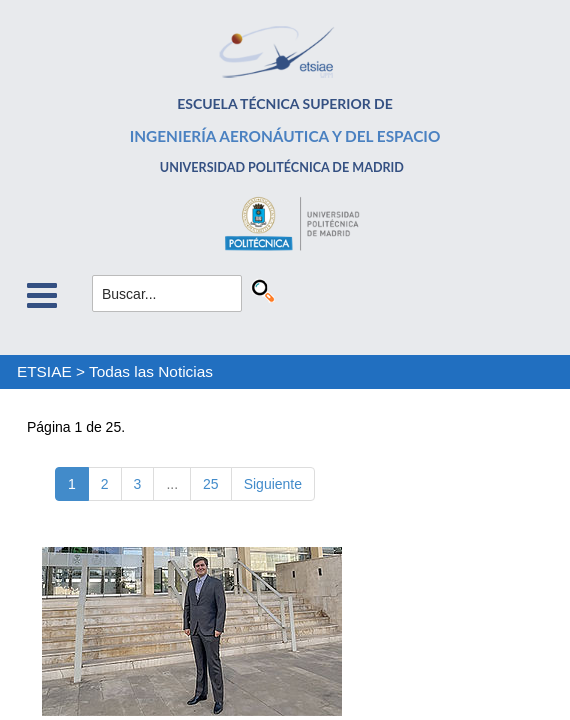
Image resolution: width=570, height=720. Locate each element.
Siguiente (273, 484)
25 (211, 484)
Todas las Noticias (151, 371)
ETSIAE (44, 371)
